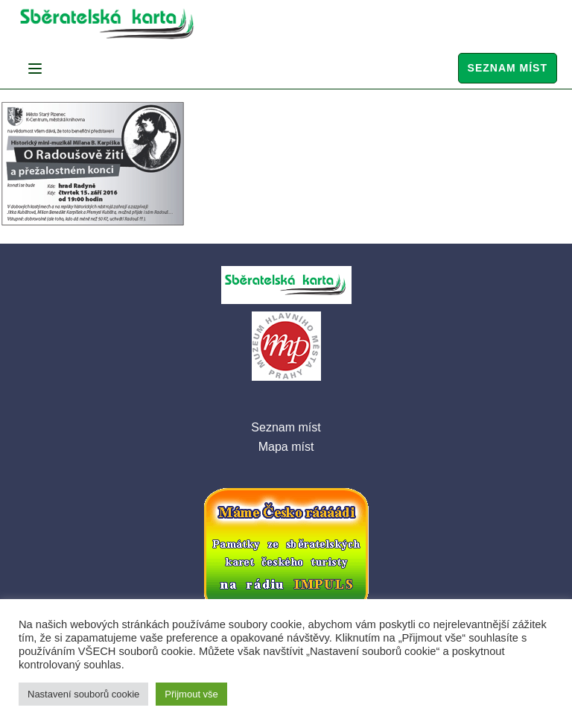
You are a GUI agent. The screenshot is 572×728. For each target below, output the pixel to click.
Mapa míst (286, 447)
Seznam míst (508, 68)
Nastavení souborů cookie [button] (83, 694)
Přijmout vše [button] (191, 694)
